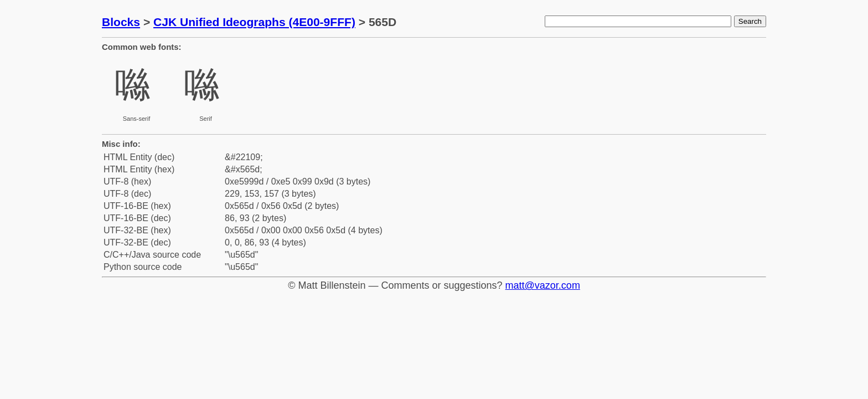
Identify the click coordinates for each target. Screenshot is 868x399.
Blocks (121, 22)
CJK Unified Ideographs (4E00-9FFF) (254, 22)
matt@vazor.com (543, 285)
